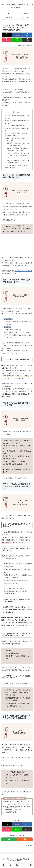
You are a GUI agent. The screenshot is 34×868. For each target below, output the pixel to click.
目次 (15, 112)
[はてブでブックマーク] (27, 35)
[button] (27, 40)
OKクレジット (24, 804)
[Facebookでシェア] (17, 35)
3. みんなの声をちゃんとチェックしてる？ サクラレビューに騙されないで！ (19, 155)
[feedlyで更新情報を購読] (9, 839)
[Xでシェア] (7, 35)
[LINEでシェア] (17, 40)
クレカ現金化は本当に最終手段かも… (18, 126)
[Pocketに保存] (7, 40)
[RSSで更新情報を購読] (25, 839)
